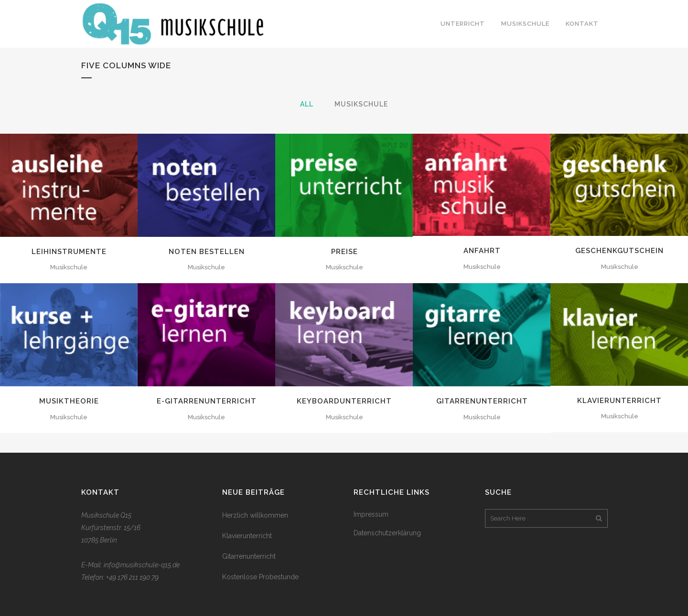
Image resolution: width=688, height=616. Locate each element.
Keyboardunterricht (344, 401)
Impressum (371, 514)
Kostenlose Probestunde (260, 577)
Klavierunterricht (619, 401)
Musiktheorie (69, 401)
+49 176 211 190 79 (132, 577)
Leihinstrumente (69, 252)
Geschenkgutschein (619, 251)
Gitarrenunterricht (482, 401)
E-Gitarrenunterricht (207, 401)
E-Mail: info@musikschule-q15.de (130, 565)
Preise (344, 252)
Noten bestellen (207, 252)
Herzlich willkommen (255, 515)
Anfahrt (482, 251)
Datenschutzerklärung (387, 533)
